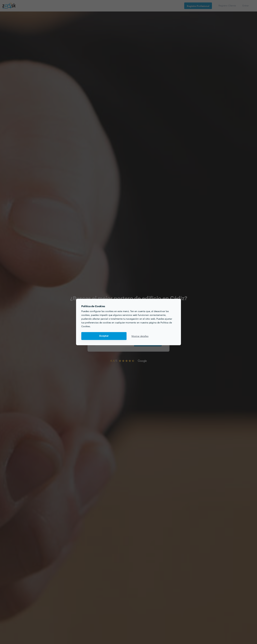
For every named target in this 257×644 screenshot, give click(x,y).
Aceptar (104, 336)
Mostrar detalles (140, 336)
